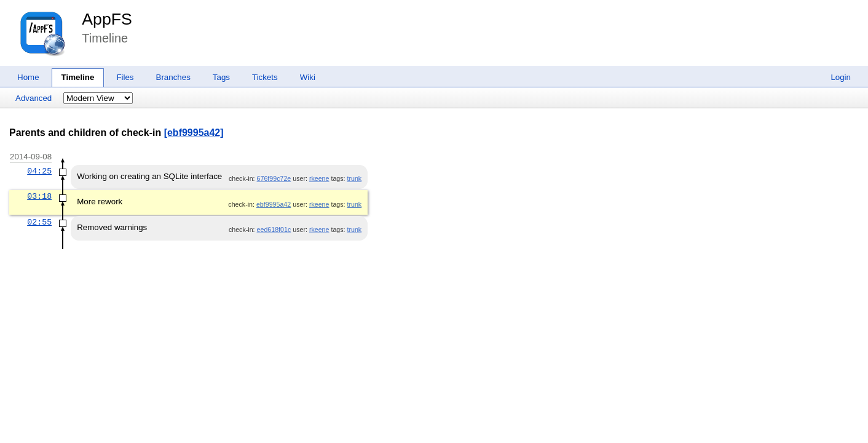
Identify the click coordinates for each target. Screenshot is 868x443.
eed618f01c (274, 229)
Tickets (265, 77)
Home (28, 77)
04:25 (39, 171)
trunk (355, 178)
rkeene (319, 178)
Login (841, 77)
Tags (221, 77)
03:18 (39, 196)
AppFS (107, 19)
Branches (173, 77)
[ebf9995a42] (194, 133)
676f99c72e (274, 178)
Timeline (78, 77)
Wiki (308, 77)
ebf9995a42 (274, 204)
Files (125, 77)
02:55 (39, 222)
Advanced (34, 98)
